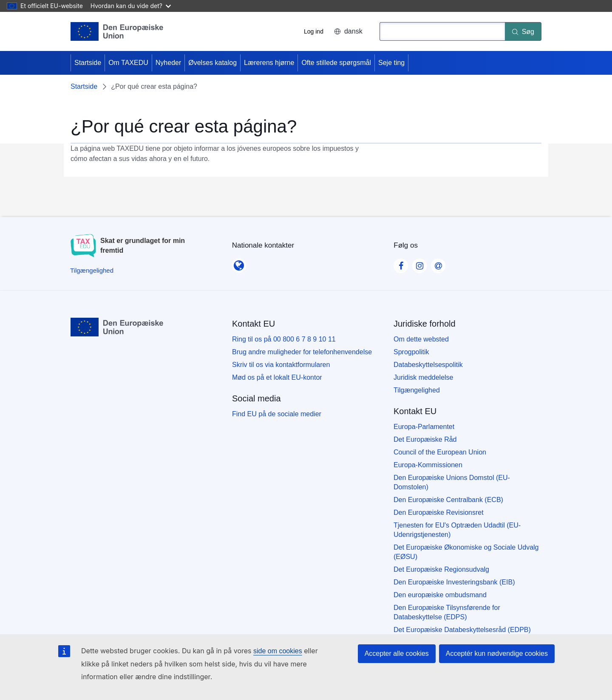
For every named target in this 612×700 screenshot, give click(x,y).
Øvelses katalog (212, 63)
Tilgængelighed (417, 390)
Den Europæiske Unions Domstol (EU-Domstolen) (452, 482)
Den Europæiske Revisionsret (439, 512)
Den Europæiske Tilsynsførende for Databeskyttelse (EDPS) (447, 612)
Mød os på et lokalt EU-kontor (277, 377)
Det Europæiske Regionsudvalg (441, 569)
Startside (88, 63)
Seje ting (391, 63)
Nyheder (168, 63)
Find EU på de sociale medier (277, 414)
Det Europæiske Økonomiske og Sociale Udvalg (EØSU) (466, 552)
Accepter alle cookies (397, 653)
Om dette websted (421, 339)
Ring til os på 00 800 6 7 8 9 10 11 (284, 339)
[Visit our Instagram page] (419, 263)
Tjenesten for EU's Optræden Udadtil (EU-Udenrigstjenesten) (457, 530)
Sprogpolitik (411, 352)
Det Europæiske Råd (425, 439)
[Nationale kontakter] (239, 263)
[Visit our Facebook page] (401, 263)
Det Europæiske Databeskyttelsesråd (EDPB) (462, 630)
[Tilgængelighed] (92, 270)
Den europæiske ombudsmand (440, 595)
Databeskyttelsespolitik (428, 365)
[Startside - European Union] (117, 31)
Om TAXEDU (128, 63)
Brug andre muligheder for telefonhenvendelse (302, 352)
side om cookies (278, 651)
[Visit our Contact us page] (438, 263)
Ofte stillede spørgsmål (336, 63)
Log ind (314, 31)
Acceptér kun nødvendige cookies (497, 653)
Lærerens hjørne (269, 63)
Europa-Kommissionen (428, 465)
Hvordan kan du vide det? (131, 6)
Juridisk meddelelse (424, 377)
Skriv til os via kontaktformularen (281, 365)
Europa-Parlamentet (424, 427)
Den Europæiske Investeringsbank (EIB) (454, 582)
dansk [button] (348, 31)
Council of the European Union (440, 452)
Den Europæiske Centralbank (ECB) (448, 500)
